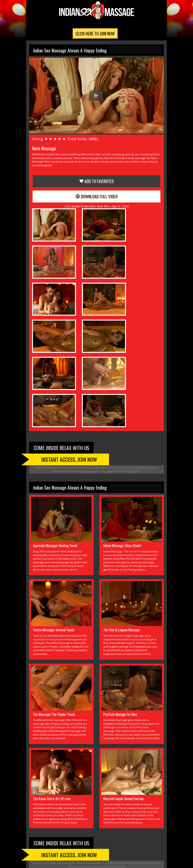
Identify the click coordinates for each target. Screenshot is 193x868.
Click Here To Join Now (95, 35)
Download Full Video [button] (97, 198)
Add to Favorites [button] (96, 183)
